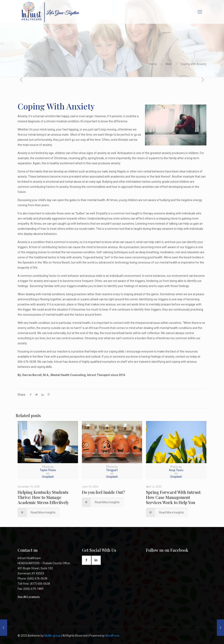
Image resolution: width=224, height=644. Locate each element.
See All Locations (29, 597)
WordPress (112, 636)
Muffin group (52, 636)
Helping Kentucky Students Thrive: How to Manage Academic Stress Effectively (43, 497)
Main (169, 64)
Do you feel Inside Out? (103, 492)
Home (153, 64)
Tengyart (112, 470)
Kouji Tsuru (176, 470)
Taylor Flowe (48, 470)
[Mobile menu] (200, 12)
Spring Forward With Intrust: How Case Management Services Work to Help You (174, 497)
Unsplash (48, 477)
